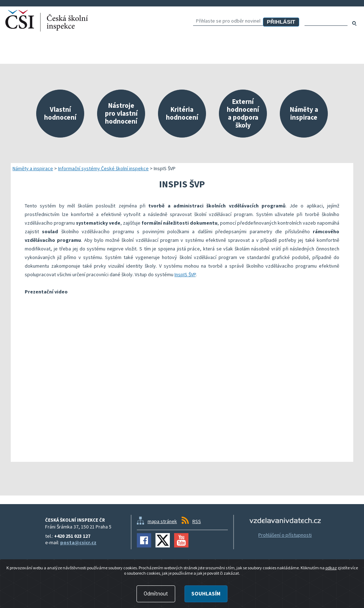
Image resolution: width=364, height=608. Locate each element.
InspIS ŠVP (185, 274)
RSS (197, 521)
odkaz (331, 568)
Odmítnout (156, 593)
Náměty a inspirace (33, 168)
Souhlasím (206, 593)
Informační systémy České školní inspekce (103, 168)
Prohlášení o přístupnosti (285, 535)
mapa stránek (162, 521)
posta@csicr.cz (78, 542)
